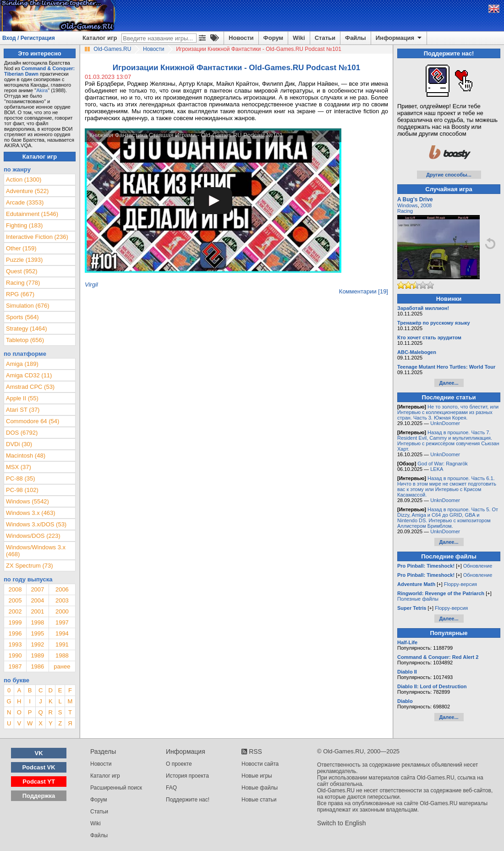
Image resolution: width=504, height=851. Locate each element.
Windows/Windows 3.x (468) (36, 551)
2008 (15, 589)
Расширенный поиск (116, 788)
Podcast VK (38, 767)
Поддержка (39, 796)
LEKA (437, 469)
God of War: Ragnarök (443, 464)
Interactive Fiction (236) (37, 237)
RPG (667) (20, 294)
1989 (37, 655)
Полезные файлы (418, 599)
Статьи (325, 38)
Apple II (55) (22, 398)
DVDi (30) (19, 444)
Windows (408, 205)
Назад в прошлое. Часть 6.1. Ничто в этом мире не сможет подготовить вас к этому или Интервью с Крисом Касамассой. (447, 486)
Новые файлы (260, 788)
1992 (37, 644)
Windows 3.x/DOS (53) (36, 524)
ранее (62, 666)
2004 (37, 600)
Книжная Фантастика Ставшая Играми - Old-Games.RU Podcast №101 (186, 135)
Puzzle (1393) (24, 260)
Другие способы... (449, 175)
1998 (37, 622)
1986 (37, 666)
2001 (37, 611)
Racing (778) (23, 283)
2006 (62, 589)
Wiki (299, 38)
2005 (15, 600)
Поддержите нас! (188, 800)
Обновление (478, 566)
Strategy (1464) (27, 329)
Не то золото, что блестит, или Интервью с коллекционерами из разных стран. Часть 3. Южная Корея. (448, 412)
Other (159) (21, 248)
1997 (62, 622)
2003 (62, 600)
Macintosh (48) (26, 456)
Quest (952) (22, 271)
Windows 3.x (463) (31, 513)
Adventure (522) (27, 191)
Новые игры (257, 776)
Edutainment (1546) (32, 214)
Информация (399, 38)
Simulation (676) (28, 306)
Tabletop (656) (25, 340)
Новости (241, 38)
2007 (37, 589)
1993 (15, 644)
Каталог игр (100, 38)
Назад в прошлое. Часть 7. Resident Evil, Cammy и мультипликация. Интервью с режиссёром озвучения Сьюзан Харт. (448, 441)
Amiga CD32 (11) (29, 375)
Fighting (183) (24, 225)
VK (39, 753)
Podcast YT (39, 782)
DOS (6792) (22, 433)
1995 (37, 633)
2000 (62, 611)
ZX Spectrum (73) (30, 566)
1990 (15, 655)
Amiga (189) (22, 364)
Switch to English (342, 823)
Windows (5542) (27, 501)
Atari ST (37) (23, 410)
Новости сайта (260, 764)
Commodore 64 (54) (33, 421)
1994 (62, 633)
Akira (42, 90)
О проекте (179, 764)
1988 (62, 655)
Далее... (449, 383)
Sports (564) (22, 317)
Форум (273, 38)
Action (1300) (24, 180)
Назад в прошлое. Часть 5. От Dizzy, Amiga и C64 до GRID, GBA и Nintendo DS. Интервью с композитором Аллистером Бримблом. (448, 518)
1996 (15, 633)
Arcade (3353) (25, 202)
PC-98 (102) (22, 490)
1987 (15, 666)
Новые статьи (259, 800)
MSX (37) (19, 467)
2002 (15, 611)
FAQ (171, 788)
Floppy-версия (460, 584)
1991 (62, 644)
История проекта (187, 776)
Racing (405, 211)
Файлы (356, 38)
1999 (15, 622)
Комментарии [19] (364, 291)
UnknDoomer (445, 423)
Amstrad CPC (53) (30, 387)
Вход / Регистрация (29, 38)
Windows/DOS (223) (33, 536)
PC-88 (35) (21, 478)
